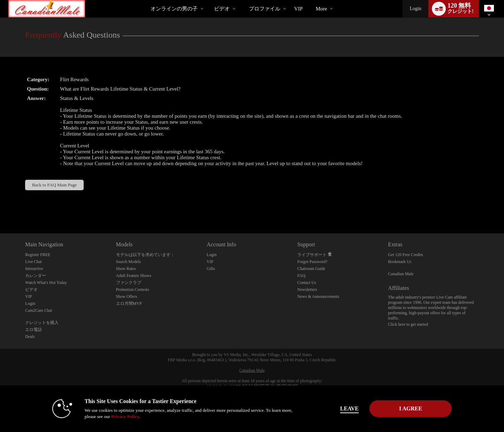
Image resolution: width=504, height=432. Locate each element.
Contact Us (307, 283)
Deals (30, 337)
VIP (298, 9)
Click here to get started (408, 324)
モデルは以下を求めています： (145, 255)
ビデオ (222, 9)
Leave (349, 408)
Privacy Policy (125, 416)
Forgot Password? (312, 262)
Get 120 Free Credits (405, 255)
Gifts (211, 269)
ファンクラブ (129, 283)
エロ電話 (33, 330)
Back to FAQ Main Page (54, 185)
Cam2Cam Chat (39, 310)
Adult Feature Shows (134, 276)
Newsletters (307, 290)
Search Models (129, 262)
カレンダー (36, 276)
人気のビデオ (208, 0)
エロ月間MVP (129, 303)
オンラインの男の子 (174, 9)
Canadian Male (401, 274)
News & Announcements (318, 296)
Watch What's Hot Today (46, 283)
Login (415, 9)
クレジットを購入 (42, 323)
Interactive (34, 269)
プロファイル (265, 9)
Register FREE (38, 255)
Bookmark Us (400, 262)
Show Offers (127, 296)
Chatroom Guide (311, 269)
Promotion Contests (133, 290)
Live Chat (33, 262)
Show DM (0, 207)
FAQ (301, 276)
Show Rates (126, 269)
